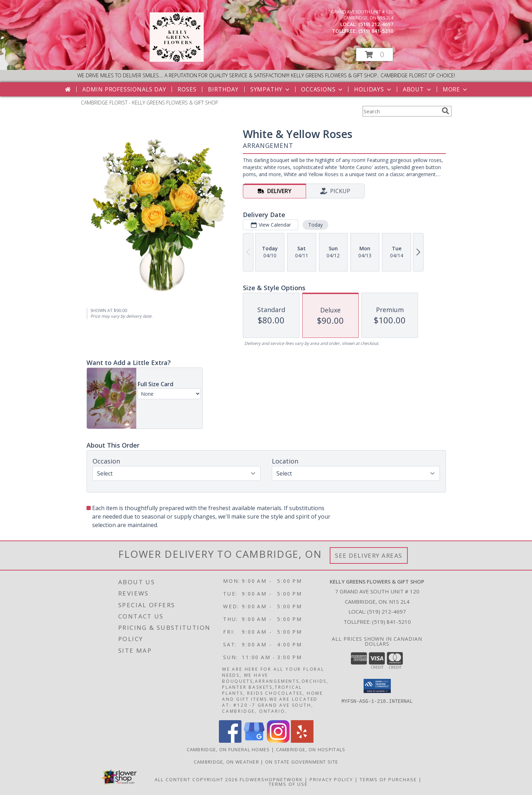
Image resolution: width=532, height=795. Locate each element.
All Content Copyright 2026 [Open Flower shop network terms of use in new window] (196, 779)
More (456, 89)
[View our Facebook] (230, 741)
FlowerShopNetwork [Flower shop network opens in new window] (271, 779)
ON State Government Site (302, 762)
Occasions (322, 89)
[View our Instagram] (278, 741)
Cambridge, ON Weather (226, 762)
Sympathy (271, 89)
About (418, 89)
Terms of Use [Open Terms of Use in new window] (288, 784)
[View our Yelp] (302, 741)
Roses (187, 89)
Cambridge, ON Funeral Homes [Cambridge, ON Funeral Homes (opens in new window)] (228, 749)
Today (315, 225)
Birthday (223, 89)
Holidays (373, 89)
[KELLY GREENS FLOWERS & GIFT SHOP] (177, 60)
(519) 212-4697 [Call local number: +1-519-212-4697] (376, 24)
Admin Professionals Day (124, 89)
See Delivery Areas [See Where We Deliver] (369, 555)
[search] (446, 111)
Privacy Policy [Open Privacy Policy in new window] (331, 779)
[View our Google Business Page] (254, 741)
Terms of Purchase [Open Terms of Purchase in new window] (388, 779)
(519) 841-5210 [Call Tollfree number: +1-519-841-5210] (391, 622)
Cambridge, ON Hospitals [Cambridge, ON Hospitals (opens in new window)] (311, 749)
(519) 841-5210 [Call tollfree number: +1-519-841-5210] (376, 31)
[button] (375, 55)
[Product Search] (401, 111)
